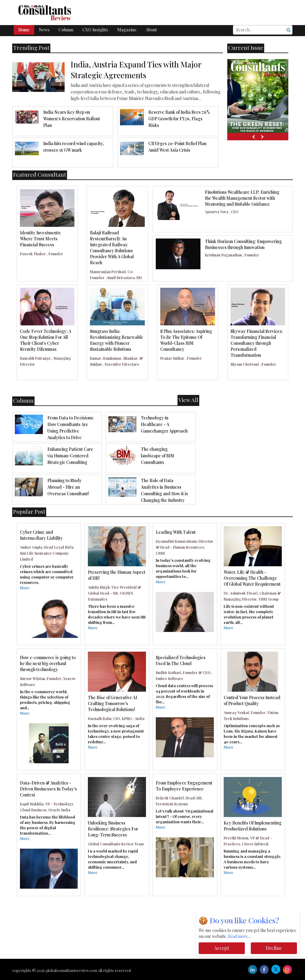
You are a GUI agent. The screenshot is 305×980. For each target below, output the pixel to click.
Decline (274, 948)
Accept (222, 948)
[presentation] (253, 137)
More (25, 588)
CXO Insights (95, 30)
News (44, 30)
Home (24, 30)
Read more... (239, 936)
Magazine (127, 30)
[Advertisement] (152, 919)
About (151, 30)
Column (66, 30)
